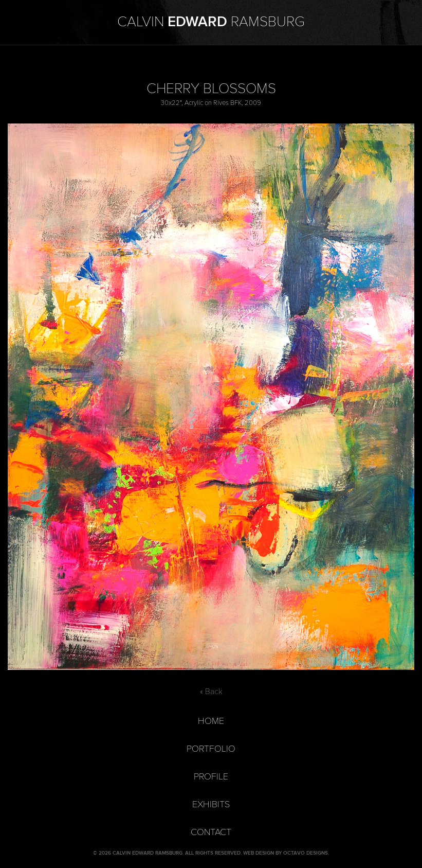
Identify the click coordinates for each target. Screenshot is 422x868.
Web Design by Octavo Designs (286, 853)
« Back (211, 692)
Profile (211, 777)
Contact (211, 832)
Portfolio (211, 749)
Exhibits (211, 804)
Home (211, 721)
